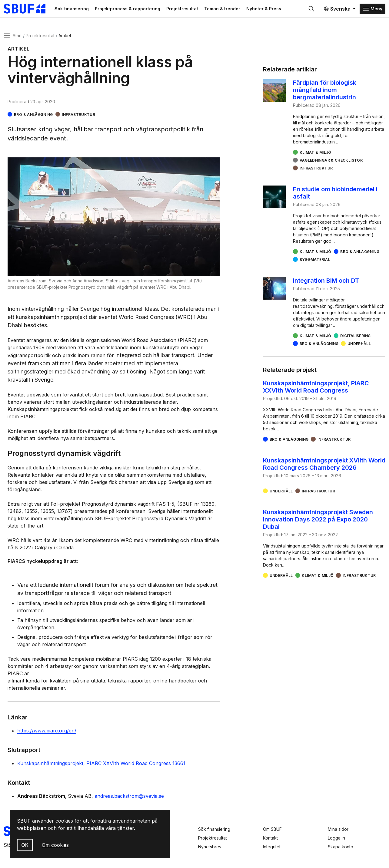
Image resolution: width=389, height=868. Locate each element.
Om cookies (55, 845)
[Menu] (372, 10)
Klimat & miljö (316, 155)
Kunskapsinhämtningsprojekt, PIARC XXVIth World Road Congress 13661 (101, 765)
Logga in (336, 838)
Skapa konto (341, 847)
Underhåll (359, 346)
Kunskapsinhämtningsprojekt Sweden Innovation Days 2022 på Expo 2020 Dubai (318, 521)
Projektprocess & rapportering (136, 10)
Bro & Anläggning (33, 116)
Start (17, 37)
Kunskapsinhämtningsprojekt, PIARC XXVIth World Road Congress (316, 389)
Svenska (337, 10)
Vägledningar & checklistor (331, 162)
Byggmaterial (315, 262)
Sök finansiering (214, 829)
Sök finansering (80, 10)
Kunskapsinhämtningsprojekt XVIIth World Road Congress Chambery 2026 (324, 466)
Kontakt (270, 838)
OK (25, 845)
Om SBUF (272, 829)
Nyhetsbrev (210, 847)
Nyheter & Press (272, 10)
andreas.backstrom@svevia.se (129, 798)
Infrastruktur (78, 116)
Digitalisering (355, 338)
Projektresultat (190, 10)
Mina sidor (338, 829)
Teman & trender (230, 10)
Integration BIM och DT (326, 283)
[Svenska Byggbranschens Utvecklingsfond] (32, 10)
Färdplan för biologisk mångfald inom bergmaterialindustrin (325, 92)
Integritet (272, 847)
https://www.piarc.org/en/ (47, 733)
